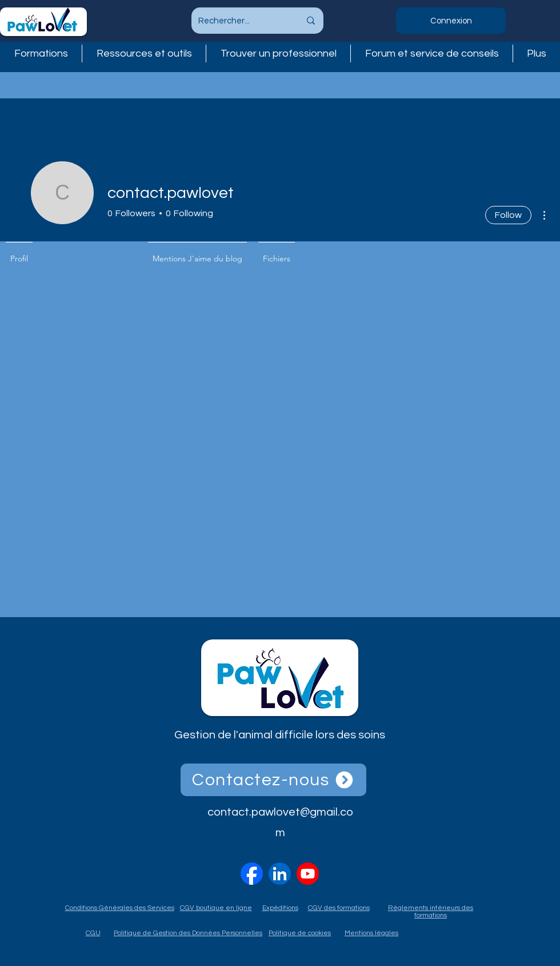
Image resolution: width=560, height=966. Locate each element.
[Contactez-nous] (273, 780)
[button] (278, 53)
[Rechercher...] (241, 21)
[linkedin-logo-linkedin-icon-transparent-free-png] (280, 874)
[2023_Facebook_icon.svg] (252, 874)
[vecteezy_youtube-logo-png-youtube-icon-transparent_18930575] (308, 874)
